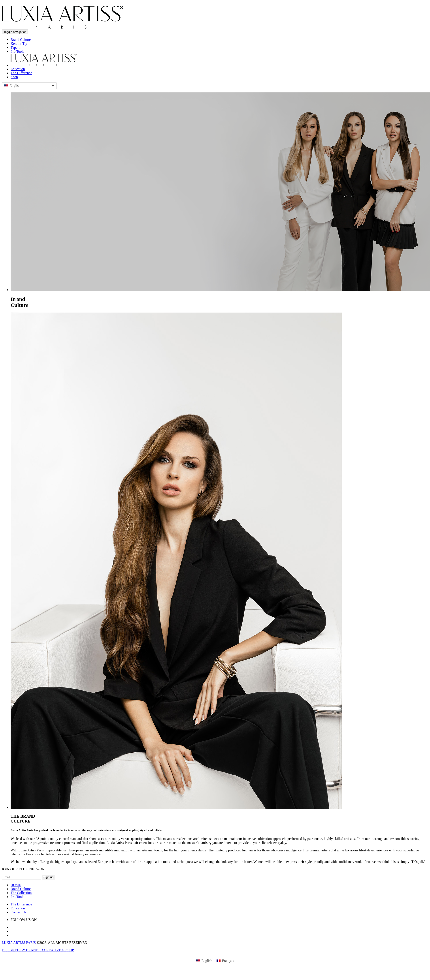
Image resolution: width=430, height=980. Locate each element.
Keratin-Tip (19, 44)
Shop (14, 77)
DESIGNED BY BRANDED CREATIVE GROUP (38, 950)
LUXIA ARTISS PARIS (19, 943)
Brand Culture (21, 40)
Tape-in (16, 48)
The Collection (21, 893)
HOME (16, 885)
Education (18, 69)
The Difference (21, 73)
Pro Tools (17, 52)
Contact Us (19, 912)
